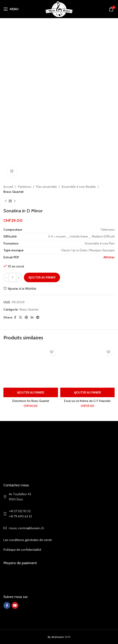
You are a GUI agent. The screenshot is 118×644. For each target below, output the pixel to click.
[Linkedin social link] (32, 317)
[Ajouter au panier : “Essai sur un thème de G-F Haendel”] (88, 392)
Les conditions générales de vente (28, 540)
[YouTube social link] (15, 605)
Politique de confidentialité (22, 550)
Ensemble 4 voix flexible (79, 187)
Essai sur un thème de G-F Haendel (87, 401)
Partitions (25, 187)
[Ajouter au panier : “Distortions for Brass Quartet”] (31, 392)
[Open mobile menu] (11, 9)
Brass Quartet (14, 192)
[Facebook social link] (15, 317)
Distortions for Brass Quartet (31, 401)
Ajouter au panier (42, 277)
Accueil (8, 187)
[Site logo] (59, 9)
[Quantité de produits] (13, 277)
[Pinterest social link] (26, 317)
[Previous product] (6, 201)
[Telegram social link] (38, 317)
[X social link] (20, 317)
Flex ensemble (46, 187)
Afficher (109, 257)
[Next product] (15, 201)
